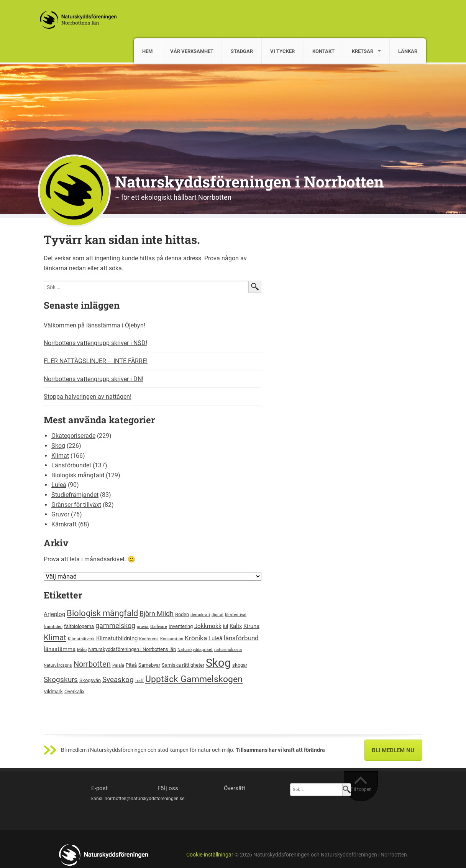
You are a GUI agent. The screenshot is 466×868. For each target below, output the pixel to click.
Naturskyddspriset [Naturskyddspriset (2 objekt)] (195, 650)
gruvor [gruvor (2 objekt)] (143, 627)
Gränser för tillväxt (76, 505)
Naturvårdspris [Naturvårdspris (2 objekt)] (58, 665)
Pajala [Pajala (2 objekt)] (118, 665)
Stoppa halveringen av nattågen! (88, 397)
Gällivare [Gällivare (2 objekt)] (159, 627)
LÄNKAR (408, 51)
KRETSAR (363, 51)
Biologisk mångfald (78, 475)
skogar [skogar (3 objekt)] (240, 665)
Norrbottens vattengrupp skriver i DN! (94, 379)
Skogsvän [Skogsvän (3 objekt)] (90, 680)
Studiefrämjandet (75, 495)
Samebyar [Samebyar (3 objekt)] (149, 665)
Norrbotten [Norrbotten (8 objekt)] (92, 664)
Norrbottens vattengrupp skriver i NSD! (95, 343)
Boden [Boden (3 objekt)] (182, 614)
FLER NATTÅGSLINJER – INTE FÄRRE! (96, 361)
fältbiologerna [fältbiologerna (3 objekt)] (79, 626)
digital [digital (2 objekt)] (217, 615)
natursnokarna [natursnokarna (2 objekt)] (228, 650)
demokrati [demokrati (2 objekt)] (200, 615)
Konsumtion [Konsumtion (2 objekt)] (172, 639)
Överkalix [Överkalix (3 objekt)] (74, 691)
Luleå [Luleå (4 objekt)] (215, 638)
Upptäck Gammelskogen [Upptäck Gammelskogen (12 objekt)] (194, 679)
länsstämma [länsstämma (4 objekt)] (60, 649)
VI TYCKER (282, 51)
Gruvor (60, 514)
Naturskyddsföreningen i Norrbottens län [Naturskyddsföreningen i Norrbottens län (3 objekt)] (132, 649)
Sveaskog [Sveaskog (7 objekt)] (118, 680)
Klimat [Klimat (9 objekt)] (55, 637)
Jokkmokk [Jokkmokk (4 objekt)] (208, 626)
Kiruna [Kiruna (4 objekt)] (251, 626)
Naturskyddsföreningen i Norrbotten (249, 182)
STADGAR (242, 51)
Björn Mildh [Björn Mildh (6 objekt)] (157, 614)
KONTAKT (323, 51)
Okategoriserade (73, 436)
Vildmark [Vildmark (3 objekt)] (53, 691)
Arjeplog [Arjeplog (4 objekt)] (54, 614)
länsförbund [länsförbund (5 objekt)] (241, 638)
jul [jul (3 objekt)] (226, 626)
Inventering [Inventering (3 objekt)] (181, 626)
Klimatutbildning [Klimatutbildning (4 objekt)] (117, 638)
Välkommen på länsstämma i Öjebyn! (94, 325)
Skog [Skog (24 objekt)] (218, 663)
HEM (147, 51)
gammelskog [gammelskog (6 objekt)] (115, 626)
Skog (58, 446)
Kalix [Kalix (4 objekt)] (236, 626)
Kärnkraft (64, 524)
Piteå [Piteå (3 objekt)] (131, 665)
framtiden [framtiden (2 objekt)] (53, 627)
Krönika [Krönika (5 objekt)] (196, 638)
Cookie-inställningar (210, 855)
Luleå (59, 485)
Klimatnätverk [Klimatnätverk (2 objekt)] (81, 639)
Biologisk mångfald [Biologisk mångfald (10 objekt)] (102, 613)
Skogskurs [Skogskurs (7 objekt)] (61, 680)
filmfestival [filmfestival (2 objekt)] (236, 615)
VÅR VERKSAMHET (192, 51)
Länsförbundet (71, 465)
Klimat (60, 456)
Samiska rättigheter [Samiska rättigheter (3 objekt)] (183, 665)
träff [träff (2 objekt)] (139, 681)
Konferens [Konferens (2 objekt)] (149, 639)
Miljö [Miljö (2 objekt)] (82, 650)
